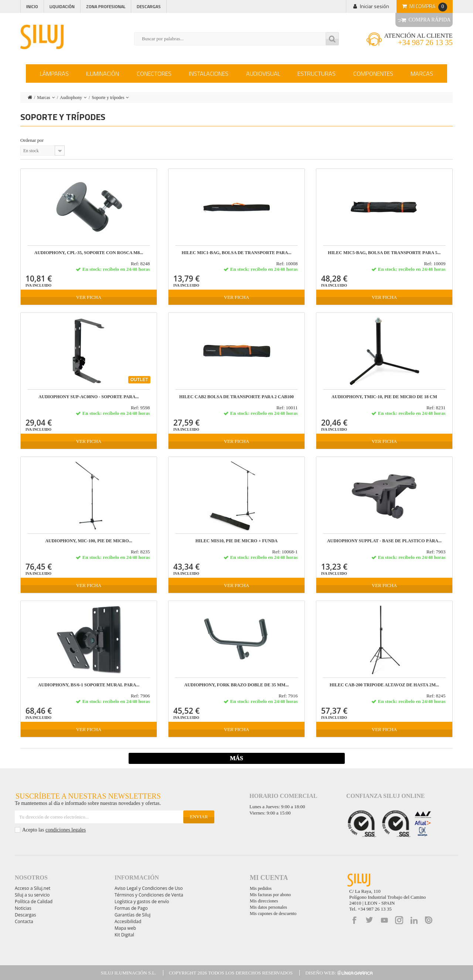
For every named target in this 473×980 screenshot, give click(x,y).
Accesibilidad (128, 921)
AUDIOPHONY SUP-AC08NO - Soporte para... (89, 397)
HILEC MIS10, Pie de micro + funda (237, 541)
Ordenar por (32, 140)
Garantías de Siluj (132, 915)
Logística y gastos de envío (142, 902)
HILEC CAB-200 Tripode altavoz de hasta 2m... (384, 685)
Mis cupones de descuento (273, 914)
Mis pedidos (261, 888)
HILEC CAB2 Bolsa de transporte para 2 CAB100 (236, 397)
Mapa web (125, 928)
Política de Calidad (34, 902)
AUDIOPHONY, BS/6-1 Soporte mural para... (89, 685)
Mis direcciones (264, 901)
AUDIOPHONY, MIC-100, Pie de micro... (89, 541)
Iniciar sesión (375, 6)
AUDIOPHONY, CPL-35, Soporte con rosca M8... (89, 253)
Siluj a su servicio (32, 895)
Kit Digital (124, 935)
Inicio (32, 6)
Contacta (24, 921)
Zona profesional (106, 6)
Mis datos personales (268, 907)
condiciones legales (66, 830)
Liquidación (62, 6)
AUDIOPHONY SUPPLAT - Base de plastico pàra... (384, 541)
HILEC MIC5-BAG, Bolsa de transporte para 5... (384, 253)
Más (236, 758)
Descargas (149, 6)
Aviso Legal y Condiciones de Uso (149, 888)
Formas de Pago (131, 908)
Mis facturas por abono (270, 895)
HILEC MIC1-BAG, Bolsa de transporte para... (237, 253)
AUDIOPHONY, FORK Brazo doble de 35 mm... (237, 685)
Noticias (23, 908)
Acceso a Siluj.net (33, 888)
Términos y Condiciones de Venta (149, 895)
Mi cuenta (269, 878)
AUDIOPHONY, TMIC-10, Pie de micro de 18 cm (384, 397)
